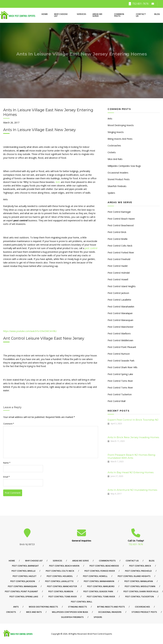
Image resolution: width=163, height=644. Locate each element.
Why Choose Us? (61, 15)
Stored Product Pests (119, 179)
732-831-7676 (139, 4)
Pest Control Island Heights (122, 286)
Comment (9, 424)
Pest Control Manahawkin (121, 307)
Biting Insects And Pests (120, 139)
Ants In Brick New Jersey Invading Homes (133, 437)
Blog (157, 14)
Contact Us (141, 15)
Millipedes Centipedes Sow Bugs (124, 166)
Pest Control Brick (117, 232)
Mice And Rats (115, 159)
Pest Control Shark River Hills (122, 367)
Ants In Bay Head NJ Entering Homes (131, 472)
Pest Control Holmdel (119, 273)
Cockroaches (114, 145)
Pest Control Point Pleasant (122, 347)
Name (7, 463)
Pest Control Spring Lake (120, 374)
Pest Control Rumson (119, 354)
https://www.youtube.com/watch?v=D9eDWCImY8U (30, 331)
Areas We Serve (97, 15)
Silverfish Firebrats (117, 186)
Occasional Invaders (118, 173)
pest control (91, 248)
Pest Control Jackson (118, 293)
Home (45, 14)
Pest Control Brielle (118, 239)
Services (81, 14)
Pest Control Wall (117, 401)
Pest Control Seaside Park (121, 361)
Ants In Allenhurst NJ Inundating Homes (132, 490)
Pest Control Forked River (121, 252)
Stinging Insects (116, 132)
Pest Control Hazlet (118, 266)
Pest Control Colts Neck (120, 246)
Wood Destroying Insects (121, 125)
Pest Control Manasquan (120, 320)
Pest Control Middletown (120, 340)
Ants (58, 182)
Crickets (112, 152)
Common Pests (119, 15)
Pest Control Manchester (120, 327)
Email (6, 477)
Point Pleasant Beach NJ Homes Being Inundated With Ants (131, 456)
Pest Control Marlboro (119, 333)
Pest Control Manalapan (120, 313)
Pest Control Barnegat (119, 212)
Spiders (111, 193)
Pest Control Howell (118, 279)
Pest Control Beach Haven (121, 219)
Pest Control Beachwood (121, 225)
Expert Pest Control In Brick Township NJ (133, 420)
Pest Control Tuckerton (120, 394)
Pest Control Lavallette (119, 300)
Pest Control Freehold (119, 259)
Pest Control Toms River (120, 381)
